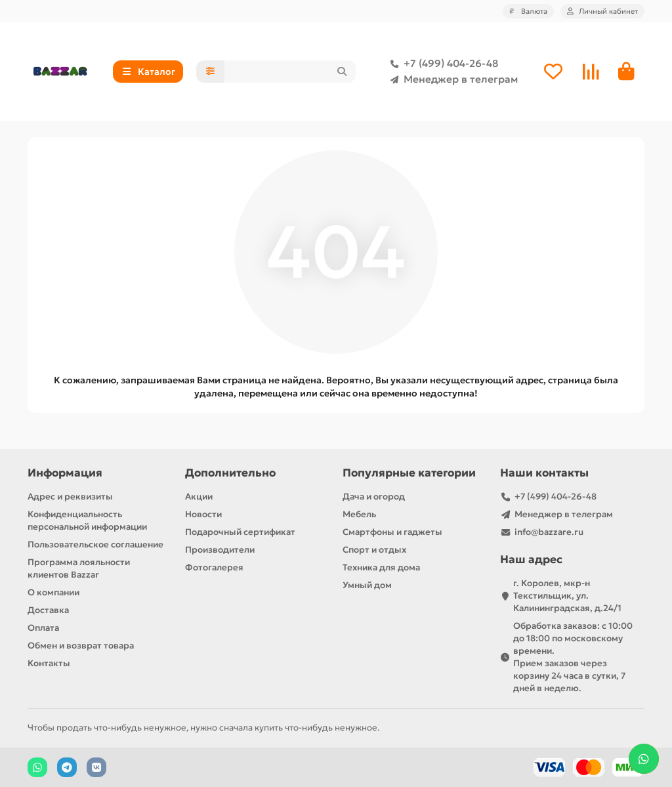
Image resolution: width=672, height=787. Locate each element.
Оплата (43, 628)
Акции (199, 497)
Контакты (49, 663)
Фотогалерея (214, 567)
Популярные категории (409, 473)
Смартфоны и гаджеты (392, 532)
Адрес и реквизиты (70, 497)
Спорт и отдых (374, 550)
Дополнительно (230, 473)
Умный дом (367, 585)
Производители (220, 550)
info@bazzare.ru (549, 532)
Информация (65, 473)
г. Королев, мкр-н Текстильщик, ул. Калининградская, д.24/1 (567, 596)
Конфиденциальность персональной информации (87, 521)
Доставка (48, 610)
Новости (203, 514)
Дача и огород (374, 497)
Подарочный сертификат (240, 532)
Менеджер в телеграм (451, 79)
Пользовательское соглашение (95, 544)
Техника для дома (381, 567)
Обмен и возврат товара (81, 646)
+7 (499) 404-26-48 (442, 64)
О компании (53, 592)
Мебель (359, 514)
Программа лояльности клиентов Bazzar (79, 568)
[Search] (290, 72)
